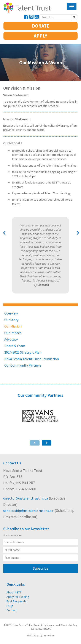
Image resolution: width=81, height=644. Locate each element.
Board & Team (15, 346)
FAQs (10, 606)
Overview (11, 313)
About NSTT (14, 592)
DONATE (41, 26)
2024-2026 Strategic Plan (23, 352)
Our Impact (13, 333)
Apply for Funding (18, 597)
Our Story (11, 320)
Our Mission (13, 326)
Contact (12, 610)
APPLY (40, 36)
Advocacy (11, 339)
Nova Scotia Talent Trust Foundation (32, 359)
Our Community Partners (23, 365)
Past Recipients (16, 601)
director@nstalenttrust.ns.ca (26, 498)
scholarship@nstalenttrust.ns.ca (29, 511)
